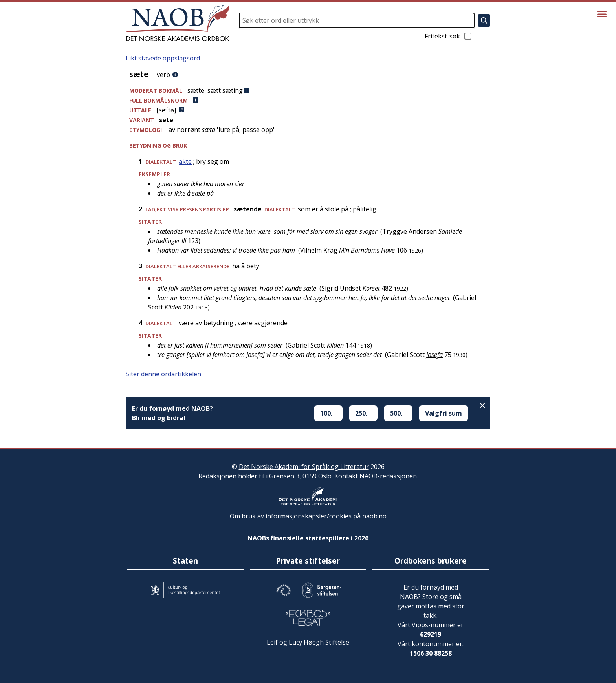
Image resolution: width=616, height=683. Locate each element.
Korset (371, 288)
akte (185, 161)
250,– (363, 413)
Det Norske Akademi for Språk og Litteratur (304, 467)
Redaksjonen (217, 476)
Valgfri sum (444, 413)
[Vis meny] (602, 14)
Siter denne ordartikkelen (163, 374)
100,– (328, 413)
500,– (398, 413)
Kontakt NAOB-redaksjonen (376, 476)
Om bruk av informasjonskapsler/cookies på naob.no (308, 516)
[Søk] (484, 20)
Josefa (434, 355)
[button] (308, 91)
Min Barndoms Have (367, 250)
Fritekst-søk (449, 36)
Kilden (173, 307)
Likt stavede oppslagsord (163, 58)
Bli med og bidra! (159, 418)
